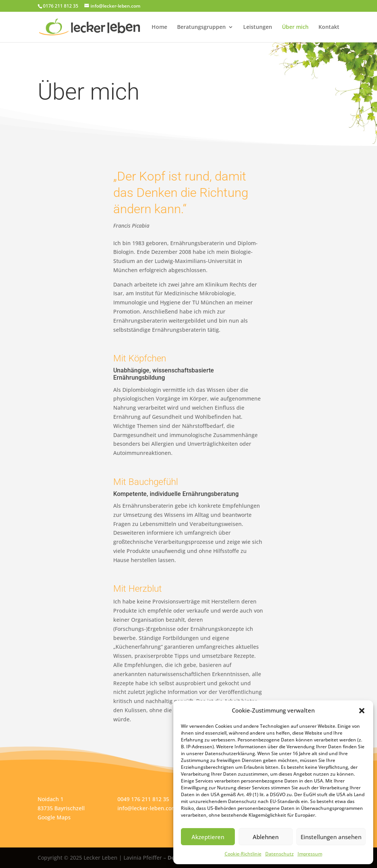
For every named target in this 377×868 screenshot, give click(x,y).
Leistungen (258, 27)
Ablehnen (266, 837)
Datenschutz (280, 854)
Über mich (295, 27)
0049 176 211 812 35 (143, 799)
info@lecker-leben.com (147, 808)
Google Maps (54, 817)
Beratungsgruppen (201, 27)
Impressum (310, 854)
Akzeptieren (208, 837)
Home (159, 27)
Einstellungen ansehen (331, 837)
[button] (362, 711)
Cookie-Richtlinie (243, 854)
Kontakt (329, 27)
